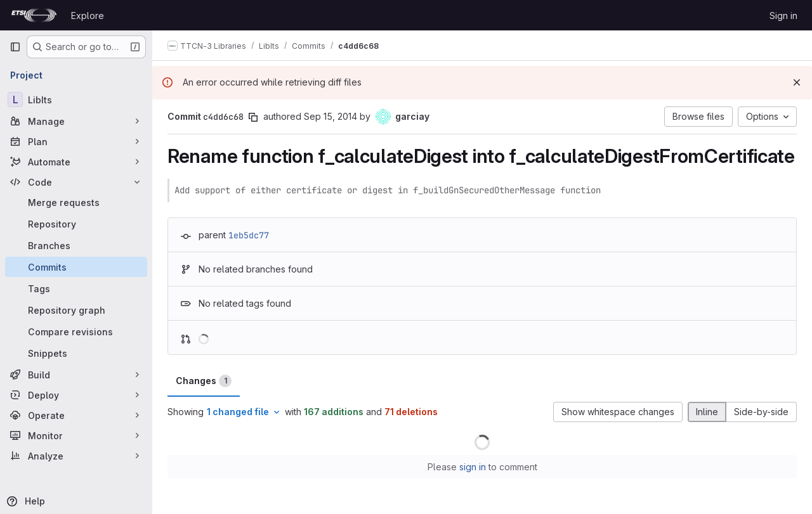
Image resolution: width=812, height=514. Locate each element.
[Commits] (76, 267)
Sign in (783, 16)
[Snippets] (76, 353)
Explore (88, 16)
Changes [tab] (204, 381)
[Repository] (76, 224)
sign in (473, 467)
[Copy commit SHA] (253, 117)
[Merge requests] (76, 202)
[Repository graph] (76, 310)
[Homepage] (34, 15)
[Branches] (76, 245)
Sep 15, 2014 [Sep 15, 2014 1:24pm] (331, 116)
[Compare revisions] (76, 331)
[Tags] (76, 288)
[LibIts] (76, 100)
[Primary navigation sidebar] (15, 47)
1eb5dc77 (249, 235)
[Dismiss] (797, 82)
